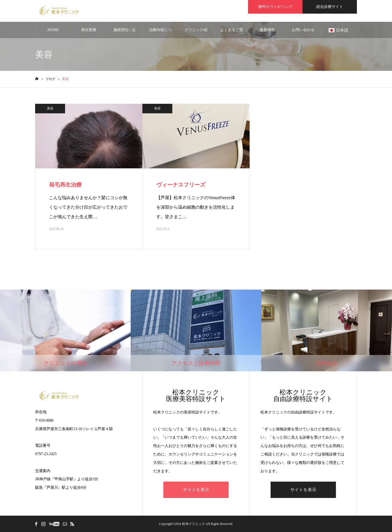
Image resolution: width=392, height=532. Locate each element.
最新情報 (267, 30)
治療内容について (160, 33)
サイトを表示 (196, 490)
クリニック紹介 (196, 33)
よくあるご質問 (232, 33)
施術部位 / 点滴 (125, 33)
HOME (53, 30)
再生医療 (89, 30)
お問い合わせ (303, 30)
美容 (50, 108)
